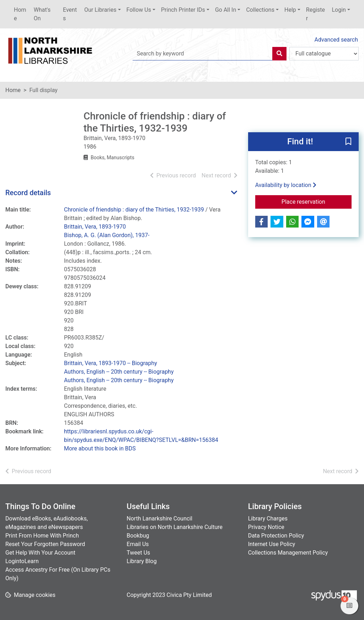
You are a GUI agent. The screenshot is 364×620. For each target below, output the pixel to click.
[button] (348, 142)
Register (315, 14)
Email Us (138, 544)
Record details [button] (28, 193)
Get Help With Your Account (40, 553)
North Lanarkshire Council (159, 519)
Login (339, 10)
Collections (260, 10)
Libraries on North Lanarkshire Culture (175, 527)
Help (290, 10)
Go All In (226, 10)
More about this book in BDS (100, 448)
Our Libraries (100, 10)
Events (70, 14)
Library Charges (268, 519)
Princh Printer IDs (183, 10)
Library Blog (141, 561)
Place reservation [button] (317, 201)
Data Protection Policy (276, 536)
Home (20, 14)
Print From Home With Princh (42, 536)
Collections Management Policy (288, 553)
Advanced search (336, 40)
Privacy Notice (266, 527)
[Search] (279, 54)
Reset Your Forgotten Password (45, 544)
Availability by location (286, 185)
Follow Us (139, 10)
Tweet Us (138, 553)
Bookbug (138, 536)
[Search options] (324, 54)
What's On (42, 14)
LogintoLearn (22, 561)
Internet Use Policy (272, 544)
